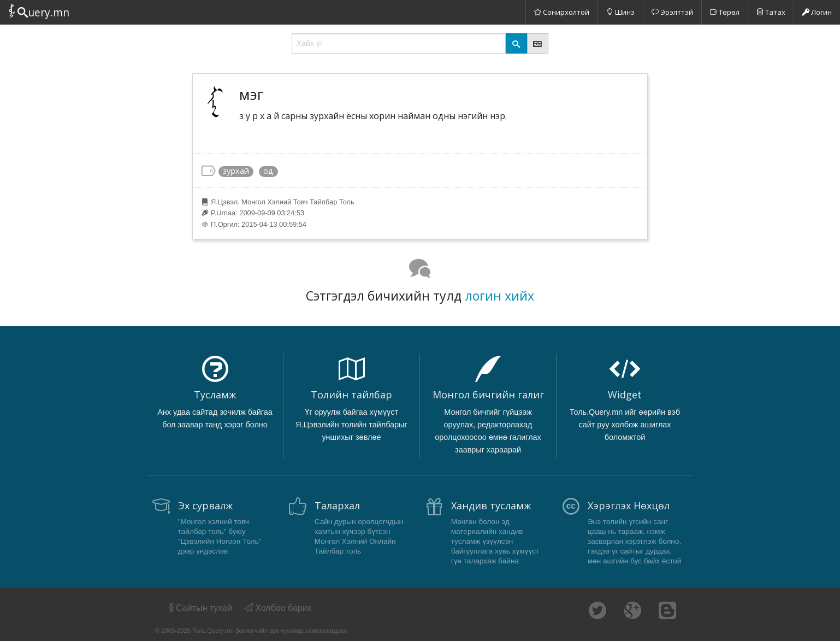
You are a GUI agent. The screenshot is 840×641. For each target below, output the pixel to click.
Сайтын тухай (200, 608)
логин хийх (499, 296)
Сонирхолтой (562, 12)
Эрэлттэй (672, 12)
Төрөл (725, 12)
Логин (817, 12)
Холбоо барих (278, 608)
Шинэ (620, 12)
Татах (771, 12)
